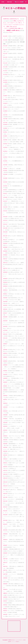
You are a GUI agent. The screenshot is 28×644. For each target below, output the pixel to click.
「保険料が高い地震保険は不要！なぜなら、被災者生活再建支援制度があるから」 (14, 541)
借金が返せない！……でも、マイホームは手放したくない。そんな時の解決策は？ (14, 76)
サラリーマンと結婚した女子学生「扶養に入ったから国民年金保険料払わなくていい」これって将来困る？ (14, 367)
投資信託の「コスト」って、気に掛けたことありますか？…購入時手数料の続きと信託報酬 (14, 503)
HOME (3, 2)
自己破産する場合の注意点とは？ (16, 80)
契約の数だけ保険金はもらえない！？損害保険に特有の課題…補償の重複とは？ (14, 586)
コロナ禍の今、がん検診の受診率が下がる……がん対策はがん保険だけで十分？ (14, 153)
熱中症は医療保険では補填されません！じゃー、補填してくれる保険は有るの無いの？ (14, 555)
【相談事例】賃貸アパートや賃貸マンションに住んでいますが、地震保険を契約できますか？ (14, 323)
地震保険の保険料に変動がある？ (16, 123)
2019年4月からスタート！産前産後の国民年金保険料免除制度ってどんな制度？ (14, 392)
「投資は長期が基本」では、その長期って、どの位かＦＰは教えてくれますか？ (14, 536)
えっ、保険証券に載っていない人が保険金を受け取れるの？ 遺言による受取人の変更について (14, 203)
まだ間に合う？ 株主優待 (14, 169)
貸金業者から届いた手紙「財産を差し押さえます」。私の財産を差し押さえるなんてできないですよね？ (14, 59)
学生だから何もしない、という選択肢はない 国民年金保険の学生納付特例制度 (14, 432)
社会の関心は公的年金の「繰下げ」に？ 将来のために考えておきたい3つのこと (14, 274)
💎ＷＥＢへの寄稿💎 (19, 2)
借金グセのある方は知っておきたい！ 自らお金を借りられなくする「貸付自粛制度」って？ (14, 42)
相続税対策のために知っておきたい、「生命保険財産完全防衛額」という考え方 (14, 213)
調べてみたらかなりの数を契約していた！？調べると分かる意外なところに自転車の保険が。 (14, 580)
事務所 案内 (10, 2)
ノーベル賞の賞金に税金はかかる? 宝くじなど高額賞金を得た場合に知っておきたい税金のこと (14, 340)
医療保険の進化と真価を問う (15, 609)
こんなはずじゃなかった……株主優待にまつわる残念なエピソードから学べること (14, 346)
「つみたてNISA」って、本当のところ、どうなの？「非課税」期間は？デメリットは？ (14, 526)
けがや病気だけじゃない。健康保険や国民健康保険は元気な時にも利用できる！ (13, 265)
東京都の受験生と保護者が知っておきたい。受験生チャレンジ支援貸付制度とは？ (14, 92)
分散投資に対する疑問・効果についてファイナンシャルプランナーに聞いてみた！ (14, 517)
